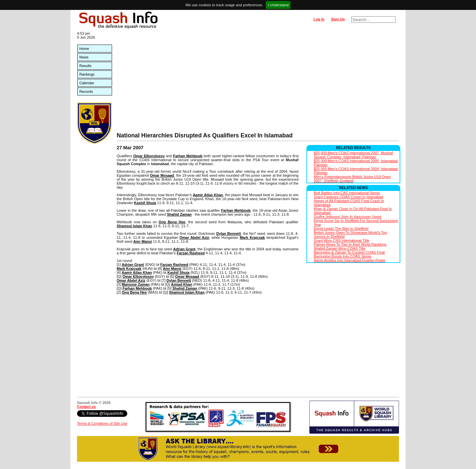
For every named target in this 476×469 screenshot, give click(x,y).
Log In (319, 19)
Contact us (86, 407)
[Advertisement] (258, 83)
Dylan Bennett (228, 234)
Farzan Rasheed (191, 253)
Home (84, 49)
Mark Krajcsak (252, 237)
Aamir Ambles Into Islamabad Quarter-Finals (349, 260)
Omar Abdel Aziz (194, 237)
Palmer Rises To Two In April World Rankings (350, 244)
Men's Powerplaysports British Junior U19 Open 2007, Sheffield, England (352, 179)
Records (86, 91)
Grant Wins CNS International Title (341, 240)
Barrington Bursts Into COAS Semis (342, 256)
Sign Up (338, 19)
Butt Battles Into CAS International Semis (347, 193)
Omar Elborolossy (149, 156)
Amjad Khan (181, 284)
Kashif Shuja (145, 203)
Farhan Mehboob (188, 156)
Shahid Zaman (179, 214)
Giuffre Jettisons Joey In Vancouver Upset (347, 217)
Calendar (87, 83)
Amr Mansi (142, 241)
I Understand (278, 5)
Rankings (87, 74)
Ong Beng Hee (172, 222)
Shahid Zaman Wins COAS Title (340, 248)
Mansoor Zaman (136, 284)
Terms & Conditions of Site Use (102, 423)
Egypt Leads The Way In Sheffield (341, 229)
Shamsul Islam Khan (135, 226)
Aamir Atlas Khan (208, 195)
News (84, 57)
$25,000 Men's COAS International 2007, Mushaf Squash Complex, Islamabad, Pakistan (353, 155)
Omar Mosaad (162, 175)
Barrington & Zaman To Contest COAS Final (349, 252)
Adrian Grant (184, 249)
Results (85, 66)
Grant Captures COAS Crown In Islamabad (348, 197)
